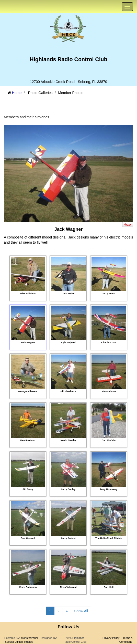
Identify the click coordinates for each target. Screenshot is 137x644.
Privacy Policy (111, 638)
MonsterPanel (29, 638)
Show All (81, 611)
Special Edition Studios (19, 642)
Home (17, 93)
